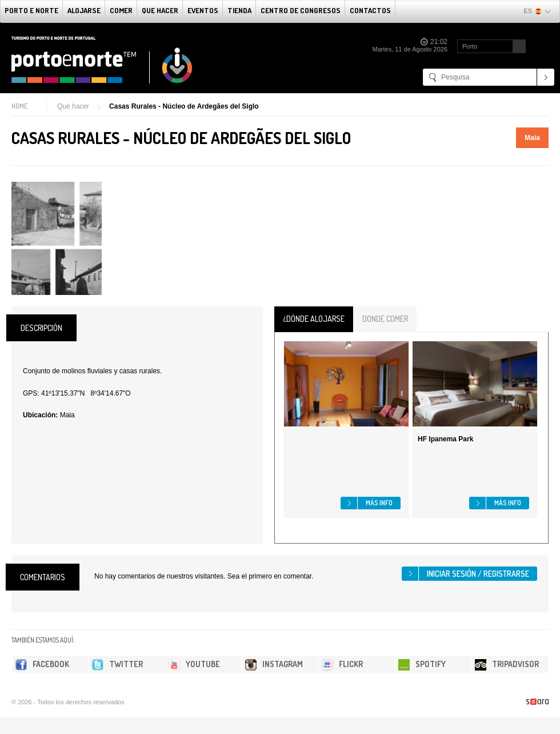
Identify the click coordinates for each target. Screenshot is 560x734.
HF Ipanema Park (445, 439)
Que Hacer (160, 10)
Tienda (239, 10)
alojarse (84, 10)
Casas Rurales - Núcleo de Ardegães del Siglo (184, 106)
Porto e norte (31, 10)
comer (121, 10)
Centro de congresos (301, 10)
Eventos (203, 10)
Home (19, 106)
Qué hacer (73, 106)
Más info (379, 503)
